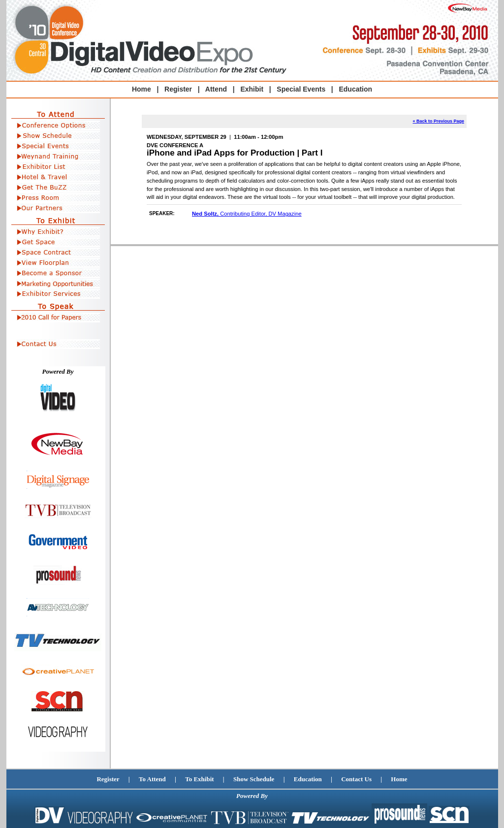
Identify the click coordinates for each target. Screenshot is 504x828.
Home (142, 89)
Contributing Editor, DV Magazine (247, 214)
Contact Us (356, 779)
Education (355, 89)
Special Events (301, 89)
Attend (216, 89)
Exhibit (252, 89)
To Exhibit (199, 779)
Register (108, 779)
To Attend (152, 779)
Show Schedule (254, 779)
